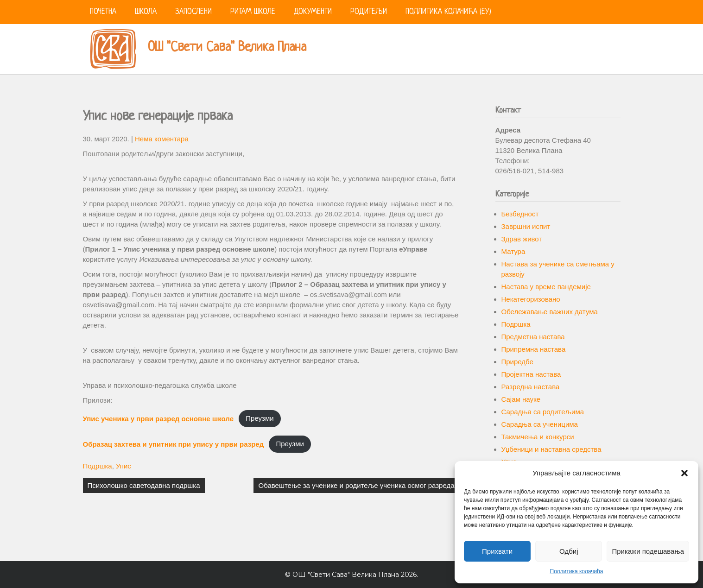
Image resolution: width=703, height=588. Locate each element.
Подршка (98, 466)
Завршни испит (526, 226)
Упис (123, 466)
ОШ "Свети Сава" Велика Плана (227, 48)
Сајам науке (521, 399)
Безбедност (520, 214)
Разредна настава (531, 387)
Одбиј (569, 551)
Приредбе (517, 362)
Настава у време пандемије (546, 287)
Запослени (193, 12)
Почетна (103, 12)
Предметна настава (533, 337)
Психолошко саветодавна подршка (144, 485)
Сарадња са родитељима (543, 412)
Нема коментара (162, 139)
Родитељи (369, 12)
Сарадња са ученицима (540, 424)
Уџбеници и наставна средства (551, 449)
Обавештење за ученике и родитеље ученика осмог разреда (356, 485)
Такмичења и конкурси (538, 437)
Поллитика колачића (577, 571)
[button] (684, 473)
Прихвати (497, 551)
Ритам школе (253, 12)
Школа (146, 12)
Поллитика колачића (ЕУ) (448, 12)
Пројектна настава (531, 374)
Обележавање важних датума (550, 312)
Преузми (260, 418)
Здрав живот (522, 239)
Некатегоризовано (531, 299)
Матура (513, 251)
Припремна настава (534, 349)
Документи (313, 12)
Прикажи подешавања (648, 551)
